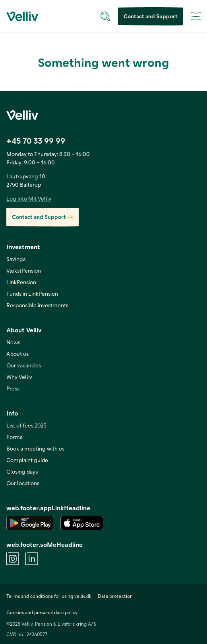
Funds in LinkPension (32, 294)
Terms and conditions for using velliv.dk (49, 596)
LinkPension (21, 282)
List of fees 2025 (26, 425)
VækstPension (24, 270)
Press (13, 388)
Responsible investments (37, 305)
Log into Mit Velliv (29, 198)
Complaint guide (27, 460)
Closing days (22, 471)
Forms (14, 437)
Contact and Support (151, 17)
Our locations (23, 483)
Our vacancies (24, 365)
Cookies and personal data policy (42, 612)
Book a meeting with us (35, 448)
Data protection (115, 596)
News (13, 342)
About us (17, 354)
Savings (16, 259)
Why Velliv (19, 377)
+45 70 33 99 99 (36, 141)
